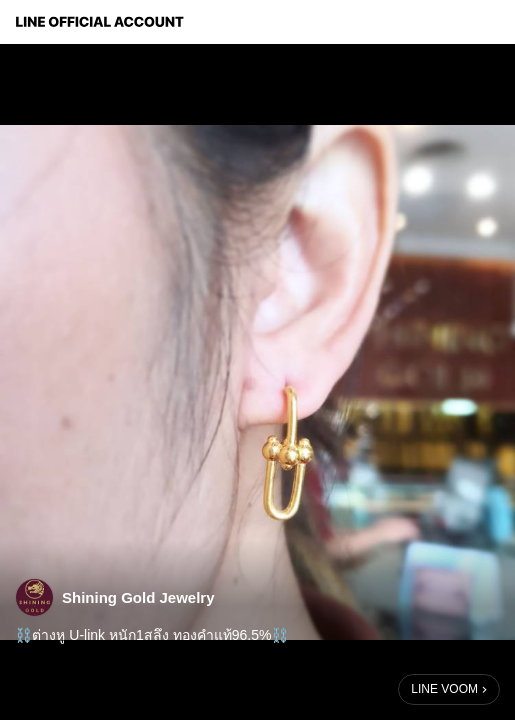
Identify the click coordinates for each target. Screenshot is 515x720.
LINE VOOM (444, 689)
